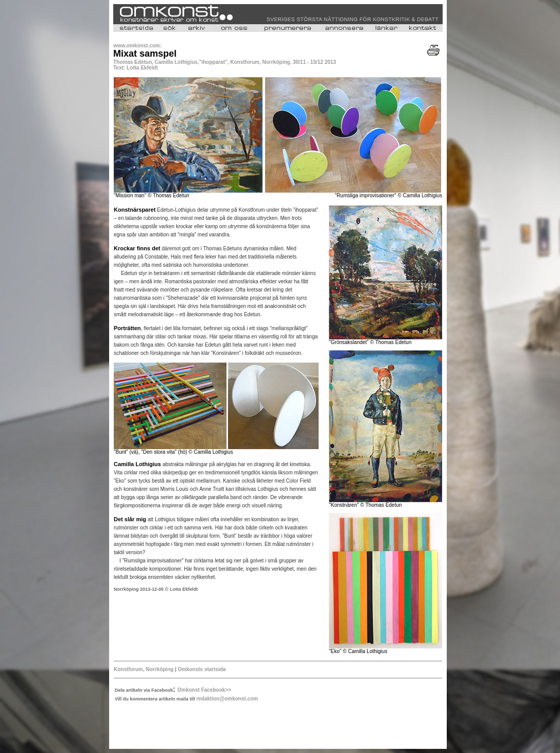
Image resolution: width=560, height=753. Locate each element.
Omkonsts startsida (201, 669)
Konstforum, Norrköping (144, 669)
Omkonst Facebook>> (204, 690)
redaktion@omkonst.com (227, 699)
